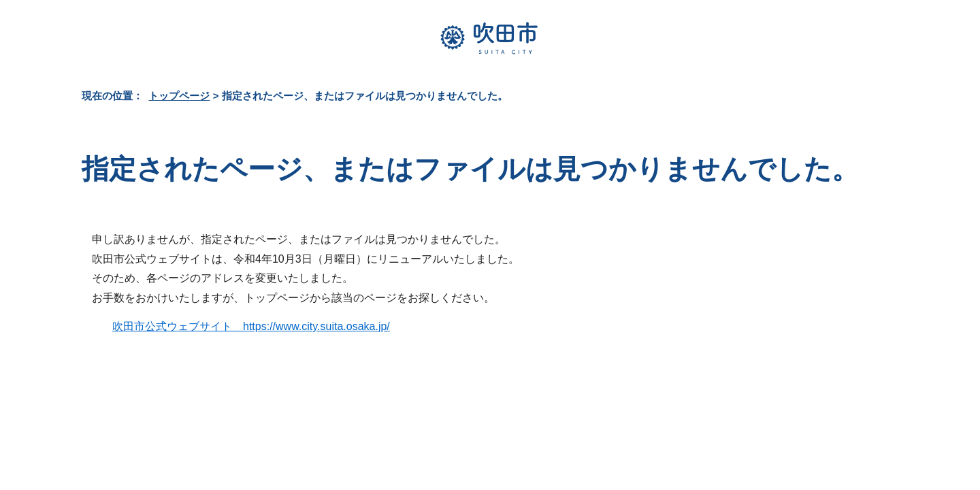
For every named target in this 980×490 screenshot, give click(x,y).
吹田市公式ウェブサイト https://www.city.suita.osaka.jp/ (251, 326)
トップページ (179, 96)
